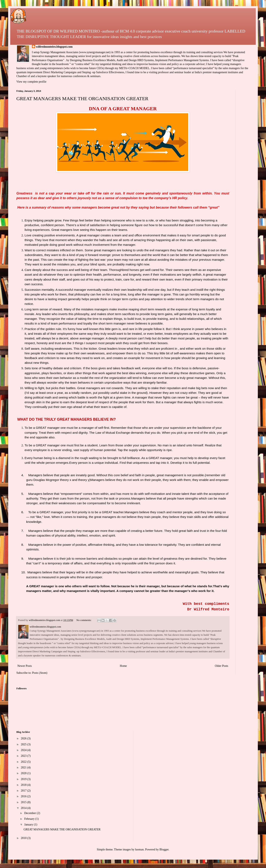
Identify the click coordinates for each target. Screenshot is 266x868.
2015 (24, 802)
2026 (24, 738)
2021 (24, 768)
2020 (24, 773)
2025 (24, 744)
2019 (24, 779)
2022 (24, 762)
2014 (24, 808)
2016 (24, 796)
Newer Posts (25, 666)
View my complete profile (31, 82)
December (30, 813)
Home (123, 666)
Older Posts (221, 666)
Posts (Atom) (40, 673)
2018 (24, 785)
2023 (24, 756)
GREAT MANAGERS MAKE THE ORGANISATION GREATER (82, 99)
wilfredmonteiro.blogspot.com (54, 47)
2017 (24, 791)
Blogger (164, 849)
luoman (139, 849)
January (29, 825)
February (30, 819)
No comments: (84, 620)
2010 (24, 838)
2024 (24, 750)
